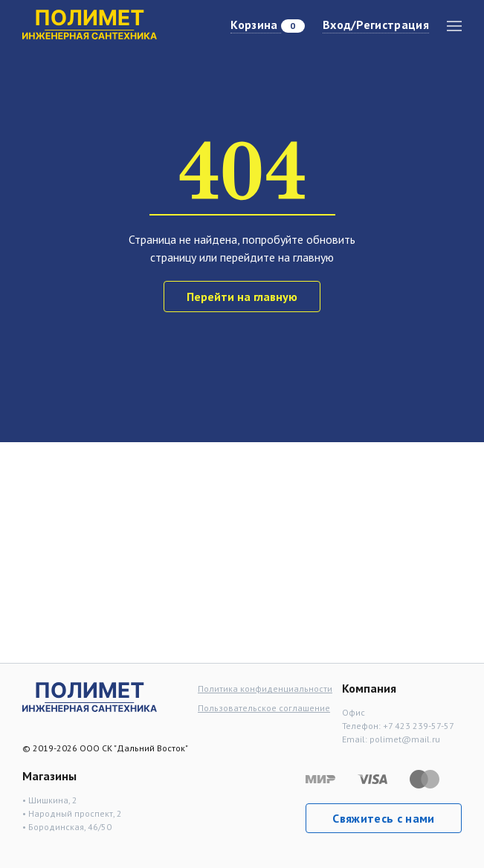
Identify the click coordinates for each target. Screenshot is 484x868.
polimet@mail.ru (405, 739)
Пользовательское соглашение (264, 708)
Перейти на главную (242, 297)
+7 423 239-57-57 (419, 726)
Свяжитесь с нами (383, 818)
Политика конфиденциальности (265, 689)
